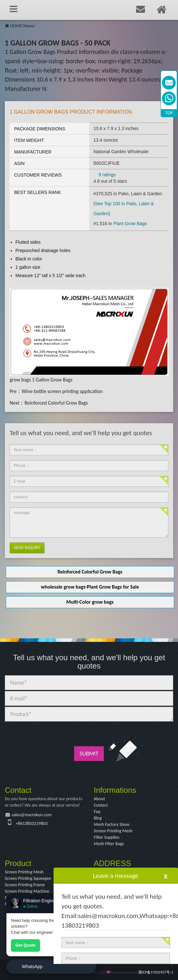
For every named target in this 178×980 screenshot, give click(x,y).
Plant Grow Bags (130, 223)
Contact (101, 805)
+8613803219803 (32, 823)
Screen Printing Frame (25, 885)
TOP (169, 113)
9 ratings (107, 175)
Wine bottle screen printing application (62, 391)
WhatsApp (32, 967)
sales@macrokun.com (32, 815)
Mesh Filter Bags (109, 844)
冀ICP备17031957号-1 (156, 972)
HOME (16, 26)
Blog (98, 818)
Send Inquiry (27, 548)
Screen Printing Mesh (113, 831)
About (100, 799)
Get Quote (25, 945)
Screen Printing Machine (27, 891)
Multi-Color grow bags (90, 602)
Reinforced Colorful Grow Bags (56, 403)
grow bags (20, 380)
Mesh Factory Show (112, 824)
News (28, 26)
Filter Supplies (107, 837)
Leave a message (116, 876)
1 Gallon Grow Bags (52, 380)
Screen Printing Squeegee (28, 878)
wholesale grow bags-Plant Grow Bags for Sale (90, 587)
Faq (97, 812)
